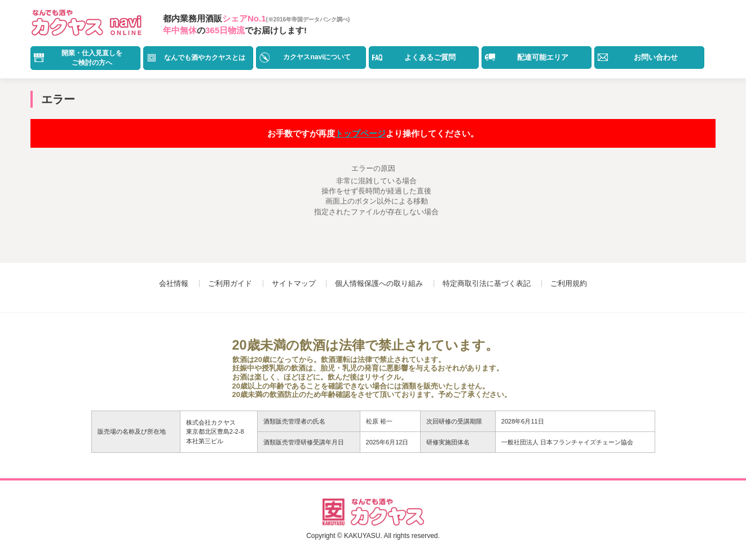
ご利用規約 (569, 283)
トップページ (360, 133)
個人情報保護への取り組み (379, 283)
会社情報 (174, 283)
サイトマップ (294, 283)
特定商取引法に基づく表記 (487, 283)
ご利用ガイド (230, 283)
